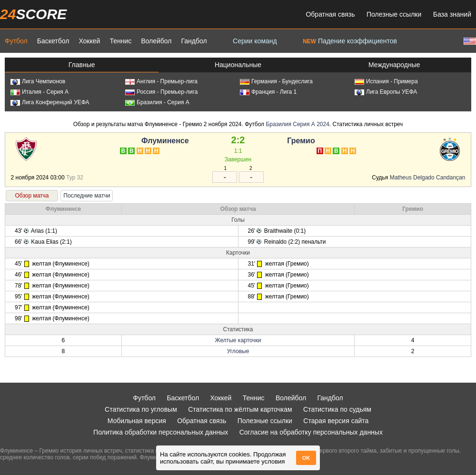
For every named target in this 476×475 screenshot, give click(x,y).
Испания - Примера (386, 81)
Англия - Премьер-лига (161, 81)
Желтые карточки (238, 340)
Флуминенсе (165, 141)
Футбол (16, 41)
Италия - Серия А (40, 92)
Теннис (120, 41)
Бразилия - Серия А (157, 102)
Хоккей (89, 41)
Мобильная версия (137, 421)
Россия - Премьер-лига (161, 92)
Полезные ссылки (394, 14)
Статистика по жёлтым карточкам (240, 409)
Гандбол (194, 41)
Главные (82, 65)
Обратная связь (330, 14)
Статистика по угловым (141, 409)
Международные (394, 65)
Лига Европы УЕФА (386, 92)
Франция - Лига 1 (268, 92)
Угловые (238, 351)
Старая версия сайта (336, 421)
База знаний (452, 14)
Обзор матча (32, 196)
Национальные (238, 65)
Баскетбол (53, 41)
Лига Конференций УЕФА (50, 102)
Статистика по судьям (337, 409)
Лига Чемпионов (38, 81)
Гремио (301, 141)
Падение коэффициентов (350, 41)
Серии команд (255, 41)
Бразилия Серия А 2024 (297, 124)
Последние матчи (87, 196)
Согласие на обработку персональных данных (311, 432)
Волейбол (156, 41)
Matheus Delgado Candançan (428, 178)
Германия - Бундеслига (276, 81)
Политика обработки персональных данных (161, 432)
